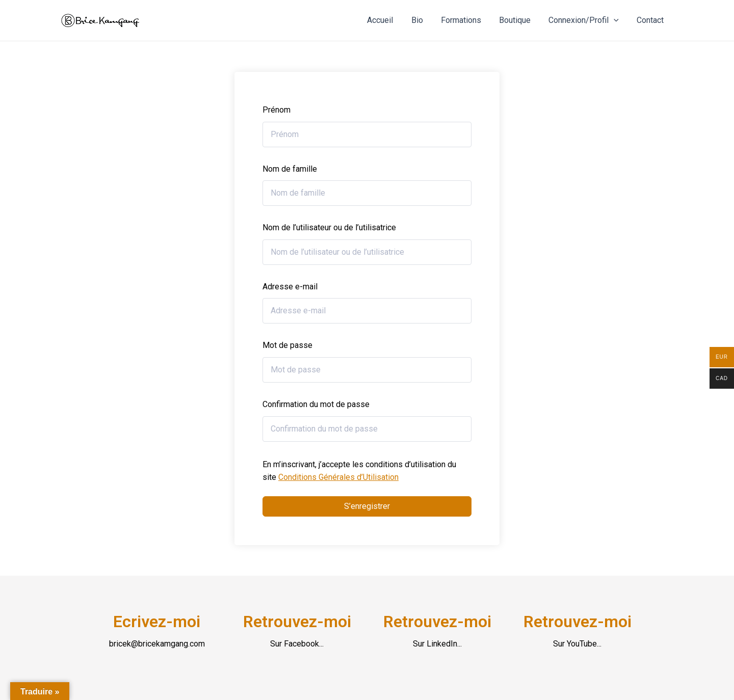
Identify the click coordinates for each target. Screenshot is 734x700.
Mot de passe (287, 345)
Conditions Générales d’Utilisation (338, 477)
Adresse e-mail (290, 287)
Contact (651, 20)
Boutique (519, 20)
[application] (616, 20)
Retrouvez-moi (297, 622)
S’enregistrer (367, 506)
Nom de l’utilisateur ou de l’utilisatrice (329, 227)
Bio (424, 20)
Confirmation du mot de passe (316, 404)
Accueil (389, 20)
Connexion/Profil (586, 20)
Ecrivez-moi (157, 622)
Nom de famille (290, 169)
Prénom (277, 110)
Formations (467, 20)
